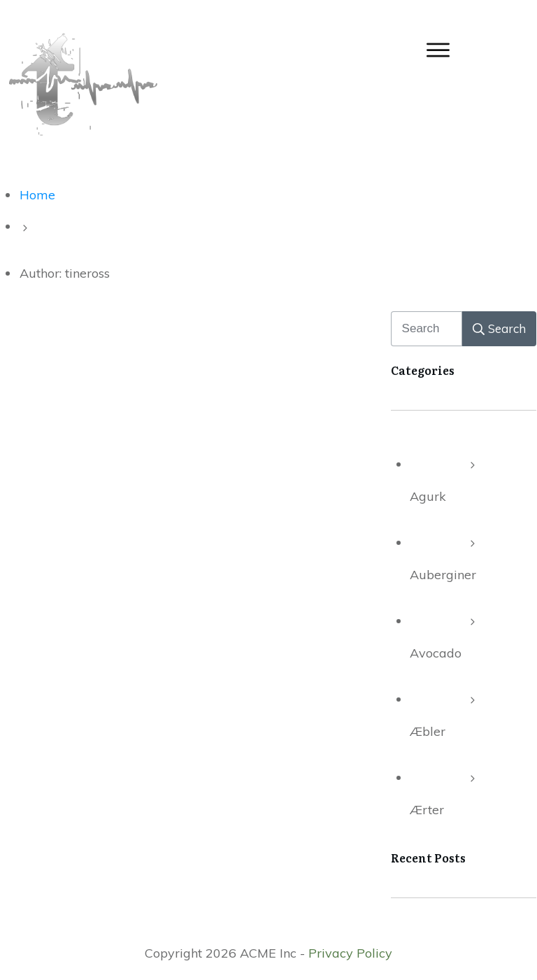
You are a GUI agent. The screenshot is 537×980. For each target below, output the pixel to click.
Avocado (436, 653)
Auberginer (443, 575)
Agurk (428, 496)
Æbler (428, 731)
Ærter (427, 810)
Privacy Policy (350, 953)
